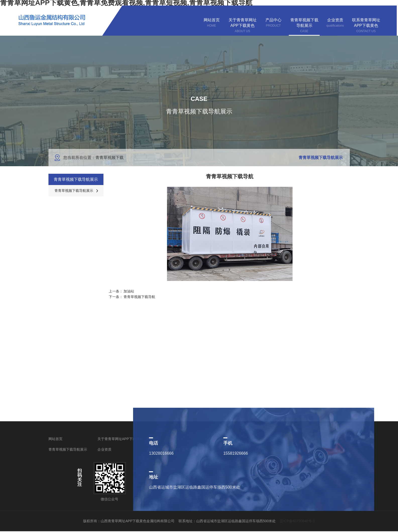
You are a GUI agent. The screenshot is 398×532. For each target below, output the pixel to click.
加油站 (129, 291)
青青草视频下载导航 (139, 297)
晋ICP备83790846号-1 (297, 521)
